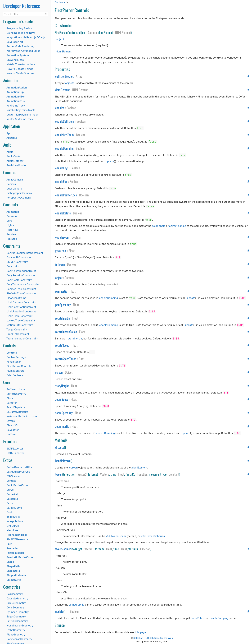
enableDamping (64, 148)
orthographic (77, 605)
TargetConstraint (17, 329)
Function (142, 474)
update (59, 611)
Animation (13, 212)
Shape (10, 562)
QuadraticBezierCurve (20, 557)
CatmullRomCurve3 (18, 472)
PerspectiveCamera (19, 197)
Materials (12, 230)
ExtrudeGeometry (17, 621)
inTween (60, 264)
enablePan (61, 181)
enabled (60, 108)
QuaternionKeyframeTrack (22, 114)
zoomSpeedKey (64, 413)
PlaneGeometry (16, 634)
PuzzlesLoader (15, 553)
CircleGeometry (16, 603)
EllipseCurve (14, 508)
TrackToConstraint (18, 334)
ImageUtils (13, 517)
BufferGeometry (16, 394)
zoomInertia (62, 426)
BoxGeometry (15, 594)
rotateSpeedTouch (66, 359)
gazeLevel (61, 251)
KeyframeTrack (16, 105)
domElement (64, 51)
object (60, 39)
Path (9, 544)
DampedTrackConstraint (21, 289)
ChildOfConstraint (17, 262)
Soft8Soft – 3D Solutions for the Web (153, 638)
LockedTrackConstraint (21, 320)
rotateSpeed (62, 345)
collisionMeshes (64, 76)
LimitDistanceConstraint (21, 302)
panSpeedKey (63, 305)
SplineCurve (14, 580)
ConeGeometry (15, 607)
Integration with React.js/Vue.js (26, 37)
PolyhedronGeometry (19, 639)
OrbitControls (15, 375)
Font (9, 512)
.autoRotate (198, 618)
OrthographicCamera (19, 193)
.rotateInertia (74, 338)
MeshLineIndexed (17, 535)
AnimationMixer (16, 96)
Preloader (12, 548)
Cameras (12, 216)
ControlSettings (16, 357)
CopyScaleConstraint (19, 280)
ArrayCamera (15, 179)
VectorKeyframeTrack (20, 119)
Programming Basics (19, 28)
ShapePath (13, 566)
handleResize (63, 461)
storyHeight (62, 386)
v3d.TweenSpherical (153, 536)
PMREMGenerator (17, 539)
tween (59, 474)
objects (70, 83)
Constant (174, 474)
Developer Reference (22, 6)
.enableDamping (108, 298)
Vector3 (82, 474)
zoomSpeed (62, 399)
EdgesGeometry (16, 616)
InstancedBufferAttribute (22, 416)
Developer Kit (15, 42)
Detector (12, 403)
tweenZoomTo (63, 549)
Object (69, 372)
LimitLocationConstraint (21, 307)
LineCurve (13, 526)
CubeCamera (14, 188)
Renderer (12, 234)
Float (72, 251)
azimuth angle (178, 226)
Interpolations (15, 521)
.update (109, 161)
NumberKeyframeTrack (21, 110)
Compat (11, 481)
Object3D (12, 425)
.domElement (139, 467)
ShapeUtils (13, 571)
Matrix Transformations (21, 64)
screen (59, 372)
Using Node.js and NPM (21, 33)
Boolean (71, 108)
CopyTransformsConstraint (23, 284)
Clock (10, 398)
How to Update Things (20, 69)
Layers (11, 421)
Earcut (10, 503)
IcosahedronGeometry (20, 625)
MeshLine (12, 530)
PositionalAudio (16, 165)
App (9, 133)
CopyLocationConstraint (21, 271)
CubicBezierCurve (17, 485)
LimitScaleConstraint (19, 316)
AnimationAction (17, 87)
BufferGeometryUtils (19, 467)
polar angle (159, 226)
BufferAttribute (16, 389)
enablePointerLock (66, 195)
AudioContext (15, 156)
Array (79, 76)
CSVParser (13, 476)
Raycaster (13, 430)
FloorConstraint (16, 298)
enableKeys (62, 168)
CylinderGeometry (18, 612)
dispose (60, 447)
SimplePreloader (17, 575)
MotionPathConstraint (20, 325)
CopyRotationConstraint (21, 275)
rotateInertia (63, 318)
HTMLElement (123, 32)
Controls (12, 353)
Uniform (11, 434)
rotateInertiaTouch (66, 332)
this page (140, 632)
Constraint (13, 266)
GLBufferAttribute (17, 412)
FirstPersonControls (19, 366)
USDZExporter (15, 453)
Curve (10, 490)
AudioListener (15, 161)
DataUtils (12, 499)
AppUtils (12, 138)
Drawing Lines (15, 60)
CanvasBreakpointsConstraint (25, 253)
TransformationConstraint (22, 338)
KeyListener (14, 362)
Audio (10, 152)
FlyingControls (15, 371)
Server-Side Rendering (20, 46)
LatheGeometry (16, 630)
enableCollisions (65, 121)
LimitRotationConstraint (21, 311)
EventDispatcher (17, 407)
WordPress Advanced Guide (23, 51)
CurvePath (13, 494)
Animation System (18, 55)
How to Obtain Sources (20, 73)
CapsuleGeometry (17, 598)
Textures (12, 239)
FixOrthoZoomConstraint (22, 293)
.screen (73, 467)
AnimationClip (15, 92)
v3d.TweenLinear (116, 536)
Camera (11, 184)
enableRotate (63, 213)
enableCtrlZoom (65, 135)
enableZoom (62, 237)
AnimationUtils (16, 101)
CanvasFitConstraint (19, 257)
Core (9, 221)
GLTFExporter (15, 448)
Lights (10, 225)
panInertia (61, 291)
